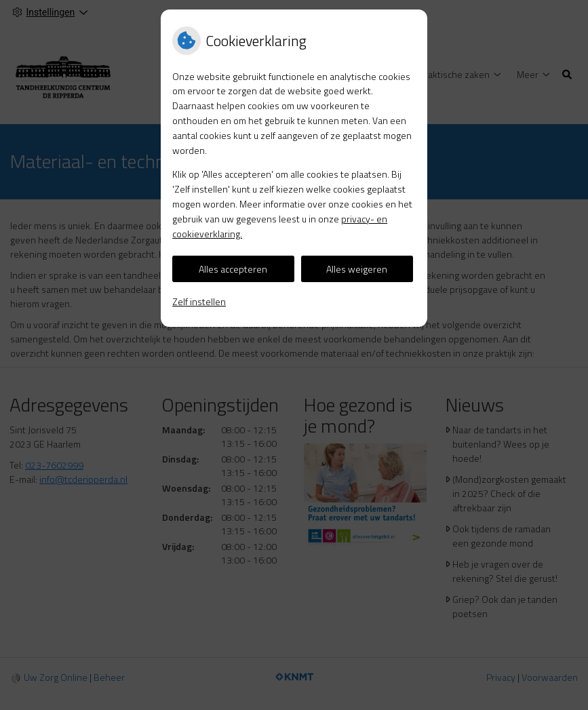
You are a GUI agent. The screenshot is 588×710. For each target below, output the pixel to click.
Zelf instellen (199, 301)
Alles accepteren (233, 269)
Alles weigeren (357, 269)
